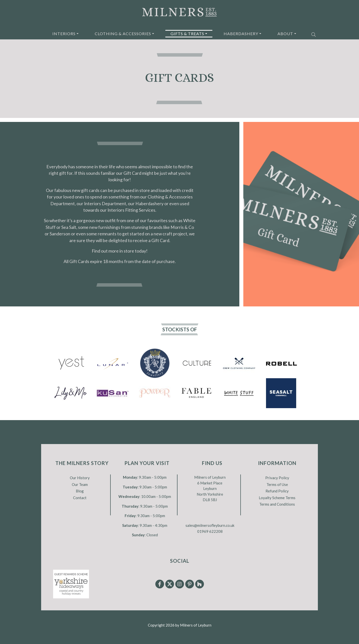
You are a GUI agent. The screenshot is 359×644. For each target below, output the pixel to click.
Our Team (80, 484)
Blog (80, 491)
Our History (80, 478)
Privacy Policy (277, 478)
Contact (80, 498)
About (285, 34)
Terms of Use (277, 484)
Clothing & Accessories (123, 34)
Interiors (64, 34)
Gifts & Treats (187, 34)
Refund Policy (277, 491)
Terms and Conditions (277, 504)
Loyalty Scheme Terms (277, 498)
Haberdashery (241, 34)
